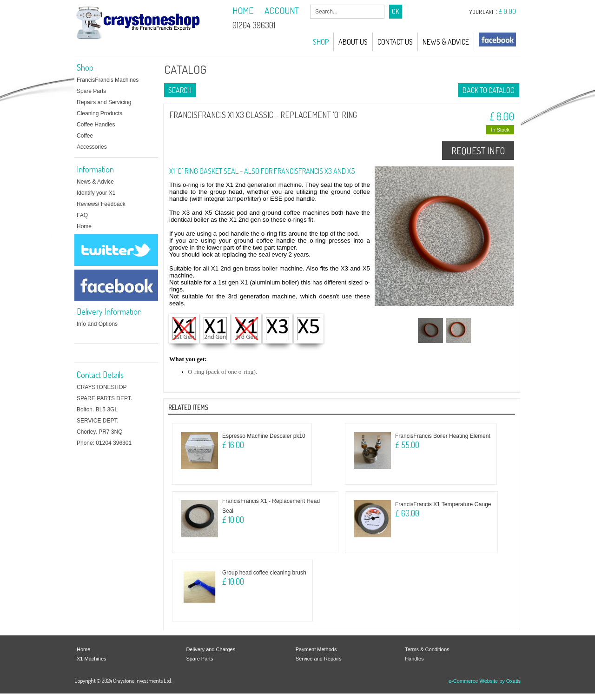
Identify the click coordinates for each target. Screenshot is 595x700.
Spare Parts (91, 91)
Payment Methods (316, 649)
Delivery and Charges (211, 649)
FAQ (82, 215)
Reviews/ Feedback (101, 204)
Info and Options (97, 324)
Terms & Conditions (427, 649)
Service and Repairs (319, 659)
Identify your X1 (96, 193)
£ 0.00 (507, 11)
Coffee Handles (96, 125)
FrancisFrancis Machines (108, 80)
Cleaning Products (99, 113)
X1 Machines (92, 659)
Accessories (92, 147)
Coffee (85, 136)
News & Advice (446, 42)
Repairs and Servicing (104, 102)
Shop (321, 42)
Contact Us (395, 42)
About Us (353, 42)
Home (84, 226)
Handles (414, 659)
